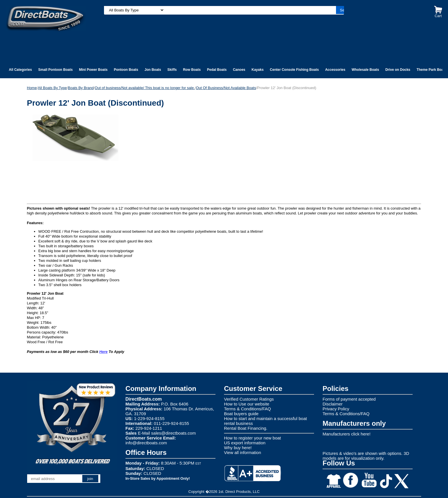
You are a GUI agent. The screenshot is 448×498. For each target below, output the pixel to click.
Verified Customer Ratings (249, 399)
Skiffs (172, 70)
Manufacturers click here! (347, 434)
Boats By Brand (81, 88)
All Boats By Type (52, 88)
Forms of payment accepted (349, 399)
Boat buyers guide (241, 414)
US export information (245, 443)
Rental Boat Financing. (246, 428)
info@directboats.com (146, 443)
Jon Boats (153, 70)
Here (104, 352)
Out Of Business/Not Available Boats (226, 88)
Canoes (239, 70)
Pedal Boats (217, 70)
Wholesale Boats (365, 70)
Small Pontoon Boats (56, 70)
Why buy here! (238, 448)
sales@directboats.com (173, 433)
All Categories (20, 70)
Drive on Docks (398, 70)
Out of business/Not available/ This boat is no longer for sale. (145, 88)
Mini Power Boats (93, 70)
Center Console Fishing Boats (294, 70)
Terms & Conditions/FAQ (247, 409)
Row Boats (192, 70)
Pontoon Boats (126, 70)
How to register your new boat (252, 438)
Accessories (335, 70)
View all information (243, 452)
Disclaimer (333, 404)
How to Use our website (247, 404)
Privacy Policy (336, 409)
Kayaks (258, 70)
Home (32, 88)
